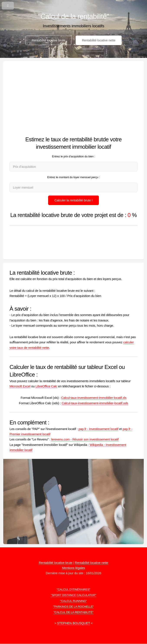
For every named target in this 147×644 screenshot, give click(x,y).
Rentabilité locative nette (99, 40)
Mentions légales (73, 568)
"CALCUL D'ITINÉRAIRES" (74, 589)
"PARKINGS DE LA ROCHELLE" (74, 607)
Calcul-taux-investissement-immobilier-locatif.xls (94, 398)
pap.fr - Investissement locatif (98, 429)
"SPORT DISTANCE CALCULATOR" (74, 595)
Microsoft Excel (20, 386)
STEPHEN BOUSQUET (73, 623)
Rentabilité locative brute (48, 40)
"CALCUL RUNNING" (74, 601)
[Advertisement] (73, 100)
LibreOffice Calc (46, 386)
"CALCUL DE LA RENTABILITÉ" (73, 612)
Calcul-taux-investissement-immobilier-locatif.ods (95, 403)
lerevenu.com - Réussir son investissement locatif (85, 439)
